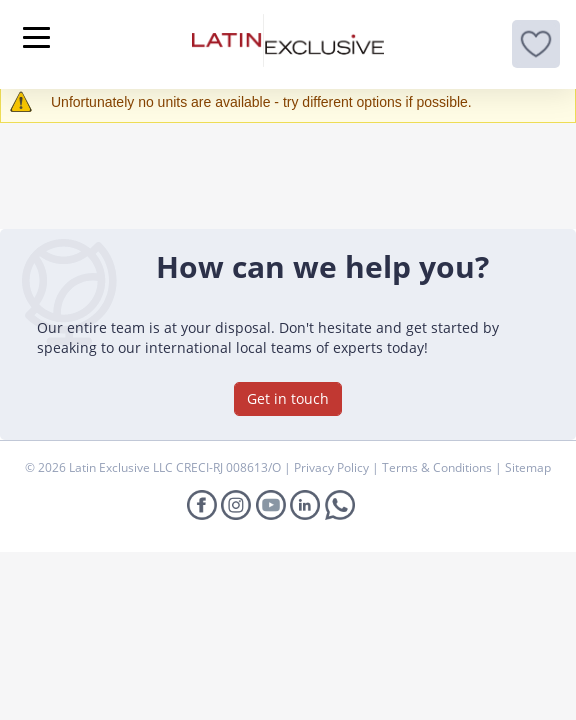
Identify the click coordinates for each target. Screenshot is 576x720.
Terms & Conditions (438, 467)
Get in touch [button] (288, 398)
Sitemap (528, 467)
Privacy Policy (333, 467)
